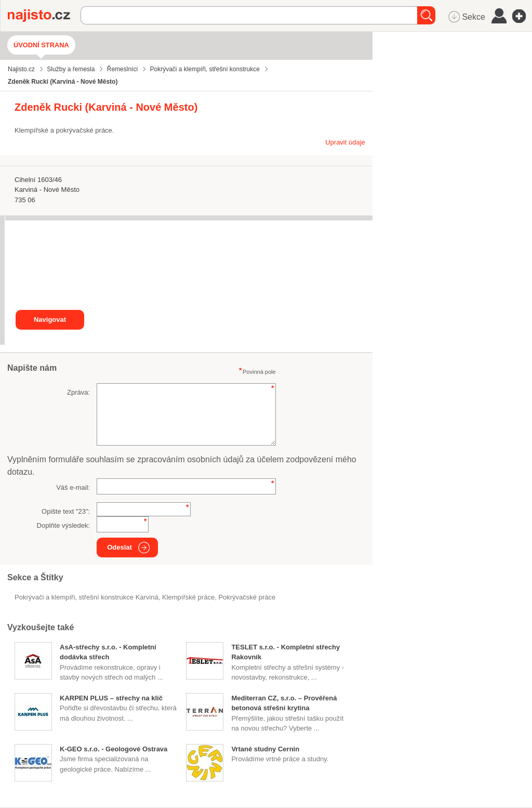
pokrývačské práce (247, 597)
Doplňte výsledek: (64, 525)
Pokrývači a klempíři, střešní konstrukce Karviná (87, 597)
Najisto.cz (44, 16)
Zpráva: (78, 392)
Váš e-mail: (73, 487)
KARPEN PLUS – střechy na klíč (111, 698)
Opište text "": (66, 511)
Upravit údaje (345, 142)
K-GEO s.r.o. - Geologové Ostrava (114, 749)
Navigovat (50, 320)
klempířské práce (188, 597)
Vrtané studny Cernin (265, 749)
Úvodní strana (41, 45)
